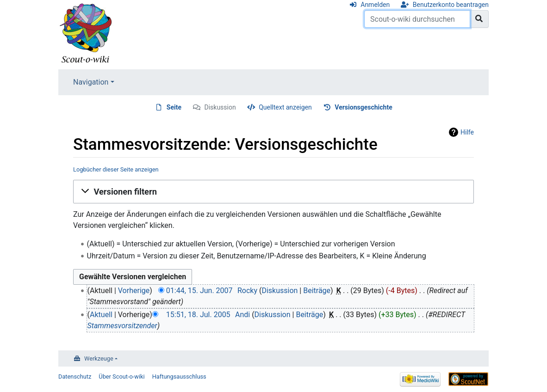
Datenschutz (75, 377)
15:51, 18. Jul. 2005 (198, 315)
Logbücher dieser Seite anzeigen (116, 169)
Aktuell (101, 315)
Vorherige (134, 291)
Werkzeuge (99, 358)
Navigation (91, 82)
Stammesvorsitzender (122, 326)
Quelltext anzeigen (285, 107)
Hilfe (467, 132)
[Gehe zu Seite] (479, 19)
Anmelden (375, 5)
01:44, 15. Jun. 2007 (199, 291)
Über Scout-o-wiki (121, 377)
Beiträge (317, 291)
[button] (273, 191)
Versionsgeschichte (363, 107)
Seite (174, 107)
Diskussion (220, 107)
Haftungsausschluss (179, 377)
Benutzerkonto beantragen (451, 5)
